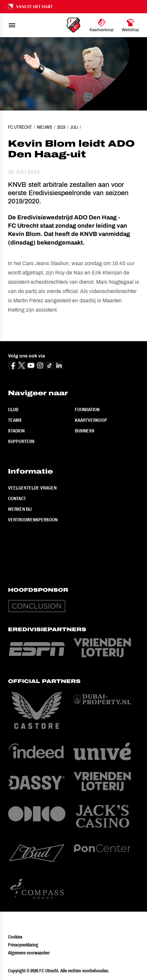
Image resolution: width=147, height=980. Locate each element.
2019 (61, 127)
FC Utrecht (20, 127)
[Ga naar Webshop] (130, 25)
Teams (15, 420)
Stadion (16, 431)
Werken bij (20, 509)
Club (13, 410)
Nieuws (45, 127)
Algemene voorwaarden (29, 953)
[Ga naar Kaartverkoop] (102, 25)
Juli (74, 127)
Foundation (87, 410)
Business (85, 431)
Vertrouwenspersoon (33, 520)
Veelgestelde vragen (32, 488)
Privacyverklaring (23, 945)
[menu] (12, 25)
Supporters (21, 441)
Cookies (15, 937)
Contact (17, 498)
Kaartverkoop (91, 420)
